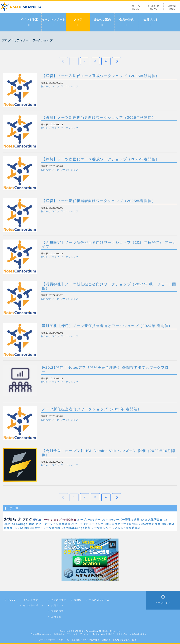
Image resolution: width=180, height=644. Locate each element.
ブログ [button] (56, 86)
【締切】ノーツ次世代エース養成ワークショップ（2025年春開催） (101, 159)
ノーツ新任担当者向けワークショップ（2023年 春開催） (92, 409)
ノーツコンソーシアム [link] (106, 528)
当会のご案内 (102, 22)
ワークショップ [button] (69, 86)
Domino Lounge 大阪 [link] (19, 524)
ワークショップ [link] (52, 520)
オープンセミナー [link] (89, 520)
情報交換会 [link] (69, 520)
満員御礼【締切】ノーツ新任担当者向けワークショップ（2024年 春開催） (107, 326)
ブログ (78, 22)
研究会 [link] (37, 520)
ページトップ (163, 603)
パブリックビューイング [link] (87, 524)
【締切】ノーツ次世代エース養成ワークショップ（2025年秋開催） (101, 76)
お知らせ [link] (13, 519)
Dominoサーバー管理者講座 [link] (121, 520)
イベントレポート (54, 22)
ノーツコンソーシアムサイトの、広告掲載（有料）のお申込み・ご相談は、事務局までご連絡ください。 (90, 640)
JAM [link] (144, 520)
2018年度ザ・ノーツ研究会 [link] (43, 528)
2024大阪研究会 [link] (150, 524)
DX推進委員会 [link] (131, 528)
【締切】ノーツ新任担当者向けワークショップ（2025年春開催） (99, 201)
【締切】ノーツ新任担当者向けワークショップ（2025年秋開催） (99, 117)
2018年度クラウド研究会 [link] (121, 524)
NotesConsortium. (89, 631)
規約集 (172, 7)
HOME (12, 600)
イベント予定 (29, 22)
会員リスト (151, 22)
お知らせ (154, 7)
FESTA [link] (19, 528)
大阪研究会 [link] (155, 520)
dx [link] (165, 520)
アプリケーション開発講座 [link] (53, 524)
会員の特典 (127, 22)
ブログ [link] (27, 519)
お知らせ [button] (46, 86)
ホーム (136, 7)
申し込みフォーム (99, 600)
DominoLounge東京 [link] (76, 528)
